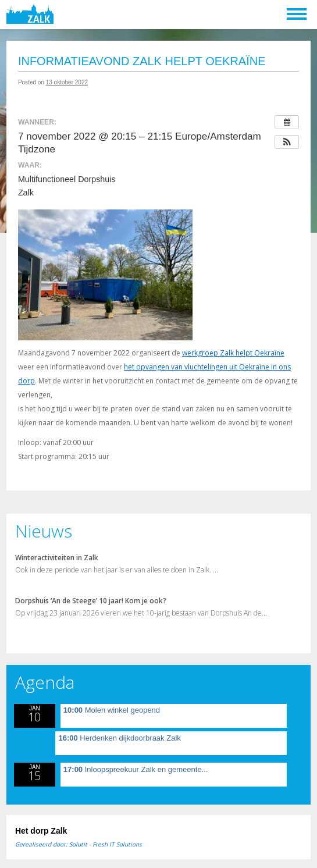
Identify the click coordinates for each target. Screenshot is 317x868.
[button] (287, 142)
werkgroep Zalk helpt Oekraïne (233, 353)
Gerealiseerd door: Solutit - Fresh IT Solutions (79, 844)
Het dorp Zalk (41, 831)
